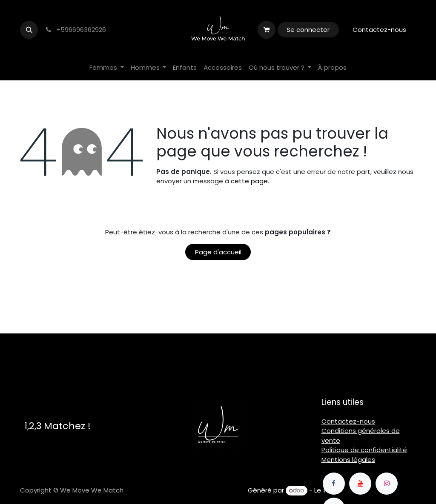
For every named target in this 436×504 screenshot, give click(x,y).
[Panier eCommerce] (267, 30)
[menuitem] (107, 68)
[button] (29, 30)
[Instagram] (387, 484)
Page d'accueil (218, 252)
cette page (249, 181)
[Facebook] (334, 484)
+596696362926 (75, 30)
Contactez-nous (379, 30)
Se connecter (308, 30)
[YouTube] (360, 484)
